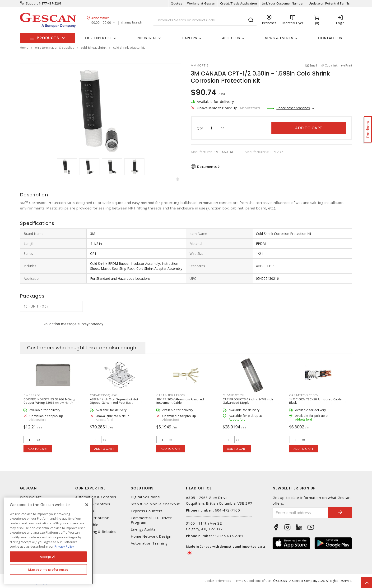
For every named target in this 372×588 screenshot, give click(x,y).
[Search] (205, 20)
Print (349, 65)
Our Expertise (90, 488)
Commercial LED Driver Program (151, 520)
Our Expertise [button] (98, 38)
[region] (48, 541)
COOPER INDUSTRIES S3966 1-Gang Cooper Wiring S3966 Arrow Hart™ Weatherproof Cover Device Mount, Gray (50, 404)
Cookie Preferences (218, 581)
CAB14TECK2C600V (304, 395)
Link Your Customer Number (283, 3)
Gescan (28, 488)
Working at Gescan (201, 3)
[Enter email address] (301, 513)
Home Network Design (151, 536)
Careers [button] (189, 38)
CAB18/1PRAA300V (171, 395)
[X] (87, 505)
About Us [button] (231, 38)
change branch (132, 23)
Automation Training (149, 543)
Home (24, 47)
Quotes (177, 3)
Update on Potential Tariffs (329, 3)
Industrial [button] (147, 38)
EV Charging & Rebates (96, 532)
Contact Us (330, 38)
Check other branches (293, 108)
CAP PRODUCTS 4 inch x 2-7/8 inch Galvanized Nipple (248, 401)
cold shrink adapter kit (129, 47)
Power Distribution (92, 518)
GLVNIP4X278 (233, 395)
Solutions (142, 488)
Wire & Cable (87, 525)
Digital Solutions (145, 497)
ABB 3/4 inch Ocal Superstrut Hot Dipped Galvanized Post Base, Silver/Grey (114, 403)
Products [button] (48, 38)
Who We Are (31, 497)
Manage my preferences (48, 569)
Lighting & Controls (93, 504)
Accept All (48, 557)
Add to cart (309, 128)
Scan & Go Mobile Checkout (155, 504)
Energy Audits (143, 529)
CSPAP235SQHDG (104, 395)
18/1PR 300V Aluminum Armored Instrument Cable (180, 401)
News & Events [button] (279, 38)
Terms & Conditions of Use (253, 581)
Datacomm (85, 511)
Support (32, 3)
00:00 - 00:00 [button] (101, 23)
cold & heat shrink (94, 47)
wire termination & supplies (55, 47)
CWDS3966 (32, 395)
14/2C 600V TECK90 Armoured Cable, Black (316, 401)
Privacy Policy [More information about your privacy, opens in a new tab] (64, 546)
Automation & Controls (96, 497)
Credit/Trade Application (239, 3)
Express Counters (147, 511)
